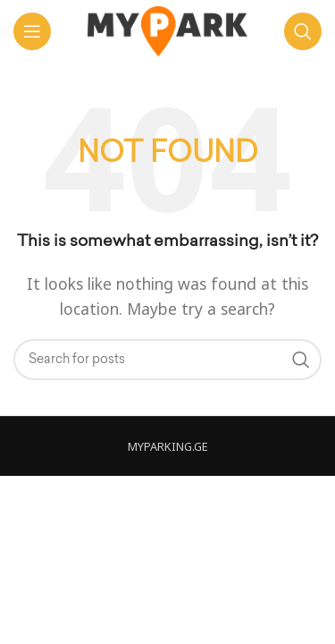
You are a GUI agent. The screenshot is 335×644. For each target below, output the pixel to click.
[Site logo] (167, 30)
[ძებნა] (303, 31)
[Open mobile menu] (32, 31)
